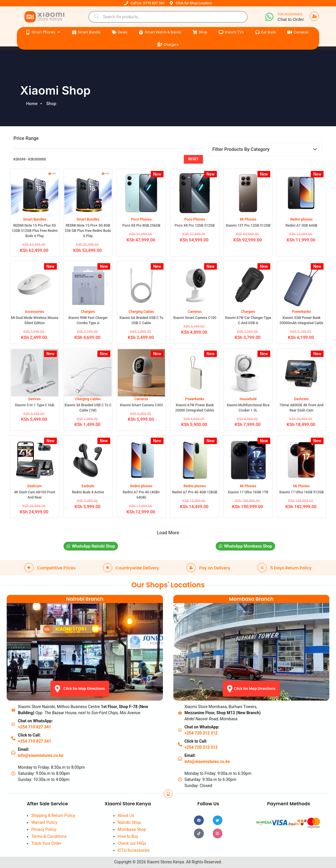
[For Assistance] (269, 17)
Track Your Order (46, 843)
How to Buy (128, 836)
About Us (126, 815)
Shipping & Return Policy (53, 815)
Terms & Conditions (49, 836)
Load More (168, 533)
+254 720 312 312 (201, 733)
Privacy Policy (44, 829)
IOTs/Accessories (134, 850)
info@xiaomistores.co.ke (41, 755)
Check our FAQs (132, 843)
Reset (193, 159)
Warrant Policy (44, 822)
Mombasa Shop (132, 829)
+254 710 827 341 (34, 727)
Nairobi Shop (129, 822)
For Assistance (290, 14)
